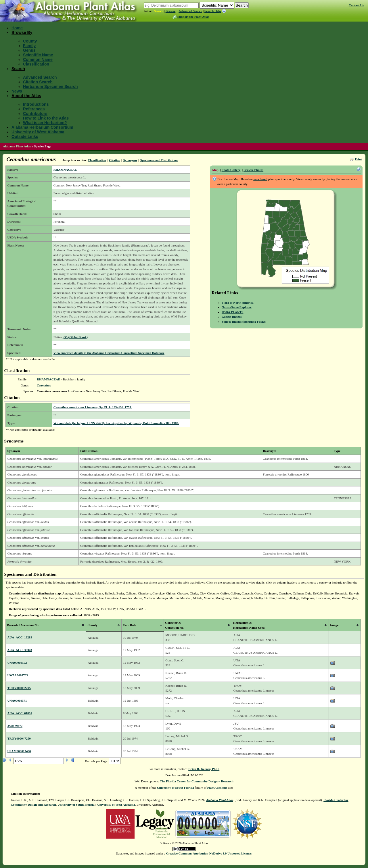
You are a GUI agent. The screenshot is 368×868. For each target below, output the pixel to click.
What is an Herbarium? (45, 123)
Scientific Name (38, 55)
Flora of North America (238, 303)
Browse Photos (253, 170)
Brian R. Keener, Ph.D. (204, 769)
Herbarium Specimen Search (50, 86)
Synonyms (130, 160)
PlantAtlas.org (217, 788)
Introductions (36, 104)
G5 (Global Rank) (76, 337)
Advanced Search (190, 11)
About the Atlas (26, 96)
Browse (171, 11)
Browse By (22, 32)
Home (17, 28)
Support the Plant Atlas (193, 17)
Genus (29, 50)
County (30, 41)
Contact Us (356, 5)
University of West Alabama (38, 132)
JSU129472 (15, 726)
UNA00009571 (17, 700)
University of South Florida (176, 788)
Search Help (213, 11)
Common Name (38, 59)
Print (358, 159)
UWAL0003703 (18, 675)
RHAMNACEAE (65, 170)
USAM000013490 (19, 751)
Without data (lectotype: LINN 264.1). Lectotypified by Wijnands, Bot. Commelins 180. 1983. (116, 423)
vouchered (260, 179)
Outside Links (25, 136)
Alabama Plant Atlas (17, 146)
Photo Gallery (231, 170)
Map (215, 170)
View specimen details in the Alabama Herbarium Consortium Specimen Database (109, 353)
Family (29, 46)
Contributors (35, 113)
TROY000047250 (19, 738)
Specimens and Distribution (159, 160)
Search (159, 11)
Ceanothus (44, 385)
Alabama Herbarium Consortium (42, 127)
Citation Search (38, 82)
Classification (36, 64)
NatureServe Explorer (237, 307)
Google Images (232, 317)
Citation (115, 160)
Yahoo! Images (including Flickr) (244, 322)
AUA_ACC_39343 (20, 650)
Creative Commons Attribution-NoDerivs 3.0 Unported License (209, 853)
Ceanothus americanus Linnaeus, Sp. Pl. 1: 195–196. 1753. (93, 407)
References (34, 109)
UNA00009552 (17, 663)
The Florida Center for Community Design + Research (197, 781)
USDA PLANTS (233, 312)
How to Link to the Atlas (46, 118)
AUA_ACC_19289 (20, 637)
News (17, 91)
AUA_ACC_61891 (20, 713)
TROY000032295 (19, 688)
